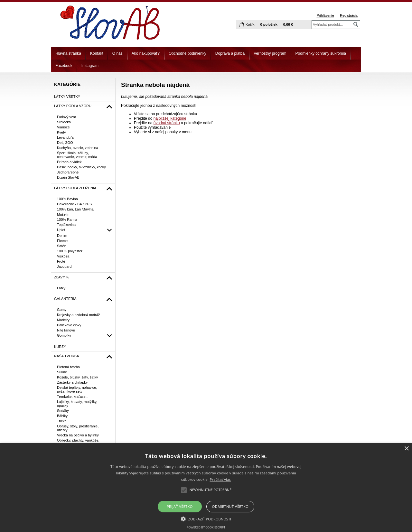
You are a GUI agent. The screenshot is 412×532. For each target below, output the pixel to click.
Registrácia (349, 15)
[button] (206, 518)
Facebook (64, 66)
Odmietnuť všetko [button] (230, 506)
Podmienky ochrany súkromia (321, 53)
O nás (117, 53)
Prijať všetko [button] (180, 506)
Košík (250, 24)
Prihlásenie (325, 15)
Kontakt (97, 53)
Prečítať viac (220, 479)
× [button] (406, 449)
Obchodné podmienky (187, 53)
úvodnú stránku (167, 123)
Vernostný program (270, 53)
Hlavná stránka (68, 53)
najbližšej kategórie (170, 118)
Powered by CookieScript (206, 527)
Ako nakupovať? (146, 53)
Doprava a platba (230, 53)
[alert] (206, 488)
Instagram (90, 66)
